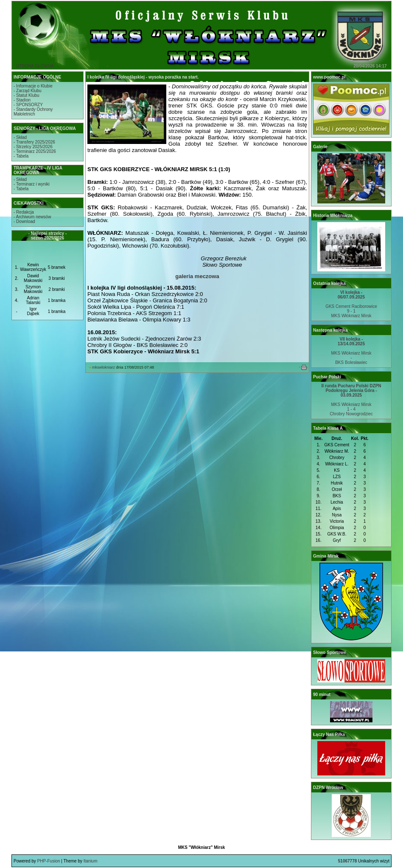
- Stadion (22, 100)
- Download (24, 221)
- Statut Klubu (27, 95)
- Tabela (21, 156)
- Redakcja (24, 212)
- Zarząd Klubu (28, 91)
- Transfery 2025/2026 (34, 142)
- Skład (20, 137)
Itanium (91, 861)
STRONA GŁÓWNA (35, 66)
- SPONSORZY (28, 105)
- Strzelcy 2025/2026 (33, 147)
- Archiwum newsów (32, 217)
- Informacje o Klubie (33, 86)
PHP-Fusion (49, 861)
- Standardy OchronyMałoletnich (33, 112)
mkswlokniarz (104, 367)
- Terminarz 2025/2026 (35, 151)
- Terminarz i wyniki (32, 184)
